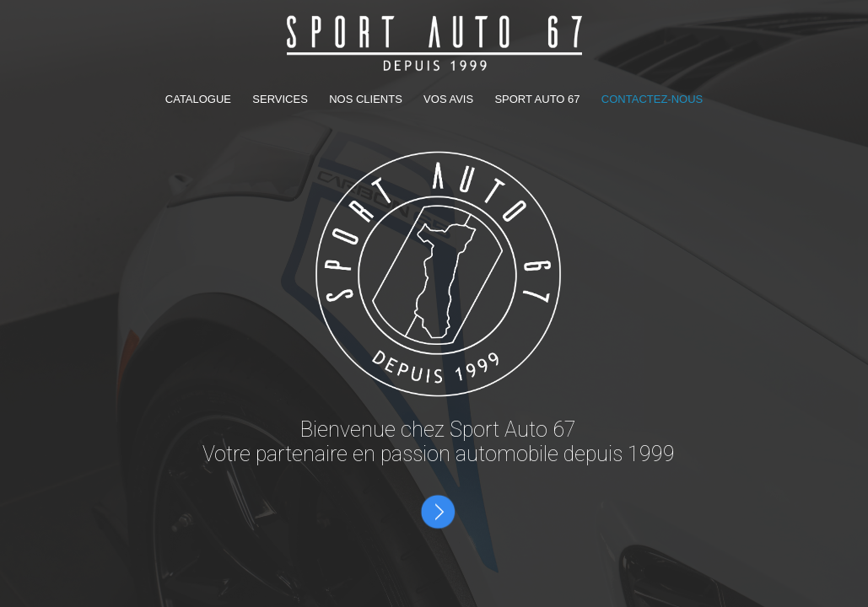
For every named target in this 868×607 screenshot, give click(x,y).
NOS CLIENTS (367, 99)
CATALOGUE (200, 99)
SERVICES (281, 99)
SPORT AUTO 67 (537, 99)
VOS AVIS (450, 99)
